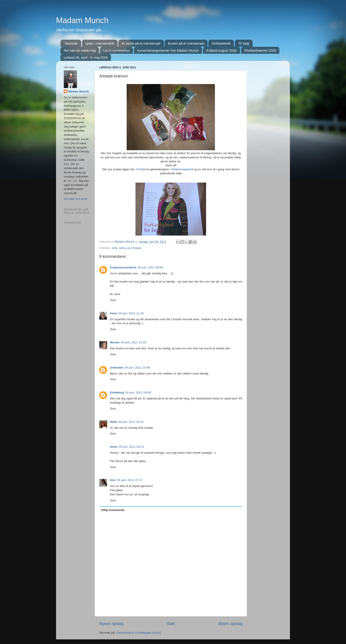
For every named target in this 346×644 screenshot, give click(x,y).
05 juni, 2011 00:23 (131, 447)
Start (171, 624)
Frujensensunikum (123, 267)
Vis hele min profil (75, 199)
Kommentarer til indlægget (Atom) (138, 633)
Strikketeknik (221, 43)
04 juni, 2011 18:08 (138, 392)
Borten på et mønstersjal (186, 43)
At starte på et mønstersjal (141, 43)
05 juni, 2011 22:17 (130, 480)
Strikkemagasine (182, 169)
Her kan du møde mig (80, 50)
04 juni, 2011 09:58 (150, 267)
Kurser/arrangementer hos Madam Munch (168, 50)
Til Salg (244, 43)
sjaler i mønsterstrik (100, 43)
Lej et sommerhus (116, 50)
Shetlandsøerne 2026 (260, 50)
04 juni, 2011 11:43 (131, 313)
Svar (113, 300)
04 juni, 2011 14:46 (137, 368)
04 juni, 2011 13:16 (134, 342)
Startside (71, 43)
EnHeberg (117, 392)
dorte (114, 447)
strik (115, 248)
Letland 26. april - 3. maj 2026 (86, 57)
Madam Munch (82, 20)
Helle (113, 422)
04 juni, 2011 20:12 (131, 422)
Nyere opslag (111, 624)
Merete (115, 342)
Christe (140, 169)
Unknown (117, 368)
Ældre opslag (230, 624)
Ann (113, 480)
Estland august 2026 (221, 50)
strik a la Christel (130, 248)
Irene (113, 313)
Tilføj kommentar (113, 510)
